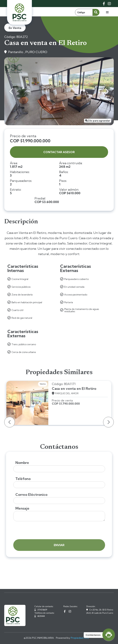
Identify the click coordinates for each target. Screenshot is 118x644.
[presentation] (40, 531)
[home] (19, 12)
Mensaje (22, 508)
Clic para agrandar (99, 121)
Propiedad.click (80, 638)
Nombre (22, 463)
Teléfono (23, 479)
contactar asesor (59, 152)
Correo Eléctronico (31, 495)
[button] (107, 12)
